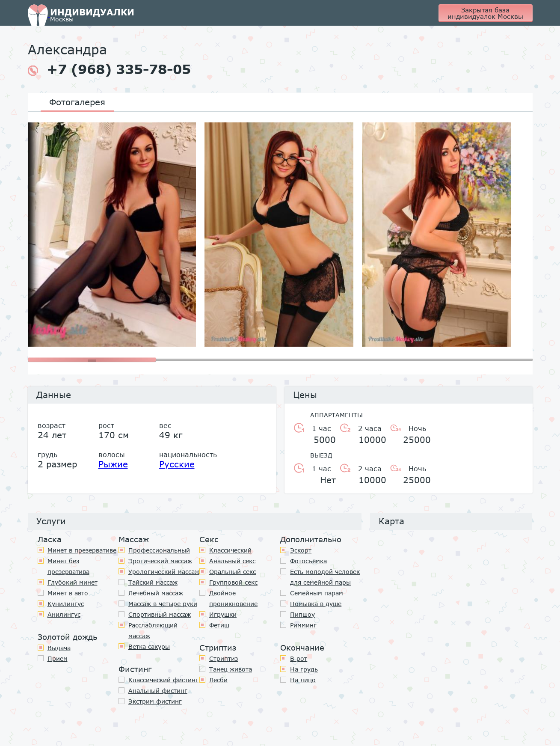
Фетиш (219, 625)
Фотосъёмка (308, 561)
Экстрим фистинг (155, 701)
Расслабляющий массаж (153, 630)
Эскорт (301, 550)
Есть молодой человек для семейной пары (325, 577)
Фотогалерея (77, 102)
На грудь (304, 669)
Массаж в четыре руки (163, 604)
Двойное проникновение (233, 598)
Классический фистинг (163, 680)
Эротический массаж (160, 561)
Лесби (218, 680)
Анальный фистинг (158, 691)
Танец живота (231, 669)
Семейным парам (317, 593)
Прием (58, 658)
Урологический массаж (164, 572)
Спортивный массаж (160, 614)
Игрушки (223, 614)
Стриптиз (224, 658)
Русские (177, 464)
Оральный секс (233, 572)
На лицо (303, 680)
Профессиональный (159, 550)
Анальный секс (232, 561)
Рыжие (113, 464)
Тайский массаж (153, 582)
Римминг (303, 625)
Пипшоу (302, 614)
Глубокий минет (73, 582)
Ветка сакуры (149, 646)
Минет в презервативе (82, 550)
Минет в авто (68, 593)
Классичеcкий (230, 550)
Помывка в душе (316, 604)
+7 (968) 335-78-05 (109, 69)
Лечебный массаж (156, 593)
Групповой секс (233, 582)
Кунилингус (66, 604)
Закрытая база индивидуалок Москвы (485, 13)
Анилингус (64, 614)
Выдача (59, 648)
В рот (299, 658)
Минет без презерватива (68, 566)
